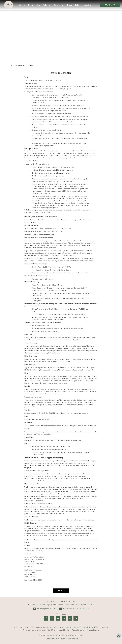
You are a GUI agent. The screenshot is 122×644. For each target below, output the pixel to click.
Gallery (78, 5)
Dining (31, 5)
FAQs (96, 627)
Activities (47, 5)
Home (13, 66)
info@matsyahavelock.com (34, 501)
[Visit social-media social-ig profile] (52, 618)
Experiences (58, 5)
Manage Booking (93, 630)
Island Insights (88, 627)
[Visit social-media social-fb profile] (46, 618)
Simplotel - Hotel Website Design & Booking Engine (65, 635)
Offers (69, 5)
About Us (43, 630)
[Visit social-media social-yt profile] (58, 618)
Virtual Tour (51, 630)
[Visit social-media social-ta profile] (70, 618)
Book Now (110, 5)
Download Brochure (63, 630)
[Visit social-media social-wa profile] (64, 618)
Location (87, 5)
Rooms (22, 5)
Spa (38, 5)
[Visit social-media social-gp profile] (76, 618)
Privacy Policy (104, 627)
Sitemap (42, 635)
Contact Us (77, 627)
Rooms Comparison (79, 630)
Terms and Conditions (30, 630)
